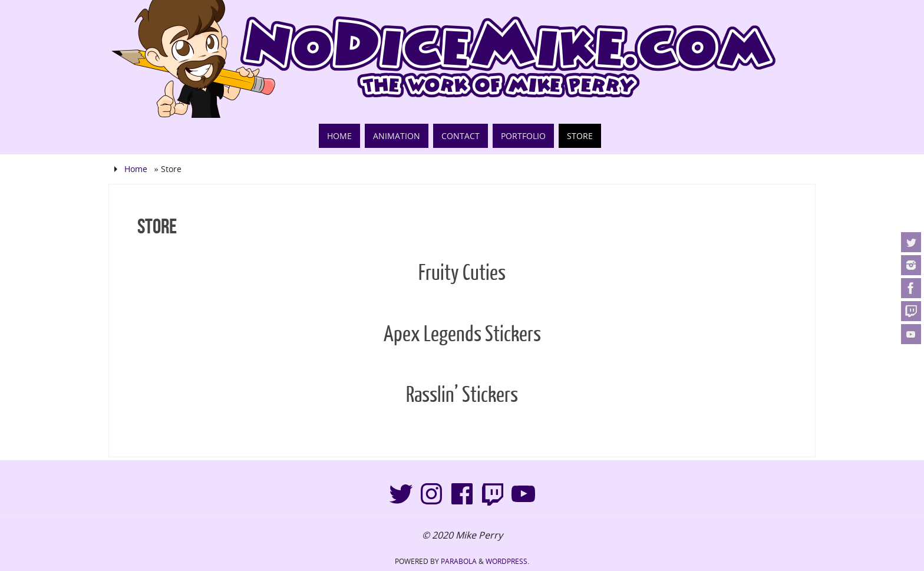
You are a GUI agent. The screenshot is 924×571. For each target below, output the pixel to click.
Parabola (459, 561)
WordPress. (507, 561)
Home (136, 169)
